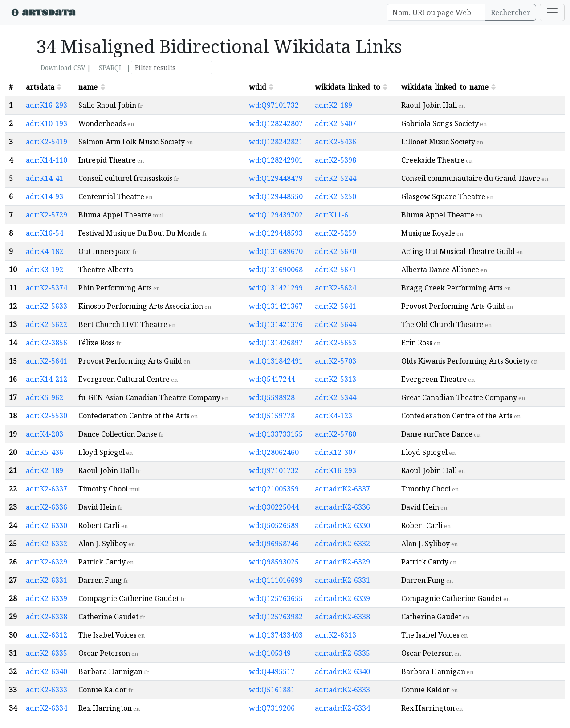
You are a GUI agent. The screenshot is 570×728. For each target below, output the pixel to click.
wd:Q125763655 (276, 598)
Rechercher (511, 12)
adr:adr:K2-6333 (342, 690)
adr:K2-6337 (47, 489)
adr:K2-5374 (47, 288)
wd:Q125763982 (276, 617)
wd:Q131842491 (276, 361)
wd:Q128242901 (276, 160)
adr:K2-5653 (336, 343)
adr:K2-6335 (47, 653)
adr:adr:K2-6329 (342, 562)
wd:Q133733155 (276, 434)
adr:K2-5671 (336, 270)
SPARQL (111, 67)
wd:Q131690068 (276, 270)
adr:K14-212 (47, 379)
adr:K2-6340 (47, 671)
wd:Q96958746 (274, 544)
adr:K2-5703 (336, 361)
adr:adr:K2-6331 (342, 580)
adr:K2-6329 (47, 562)
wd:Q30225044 (274, 507)
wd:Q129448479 (276, 178)
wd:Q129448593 (276, 233)
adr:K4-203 (45, 434)
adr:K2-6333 (47, 690)
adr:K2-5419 (47, 142)
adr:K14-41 (45, 178)
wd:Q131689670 (276, 251)
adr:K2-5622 (47, 324)
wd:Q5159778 (272, 416)
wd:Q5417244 (272, 379)
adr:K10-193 (47, 123)
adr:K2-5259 (336, 233)
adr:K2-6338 (47, 617)
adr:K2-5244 (336, 178)
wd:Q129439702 (276, 215)
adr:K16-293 (47, 105)
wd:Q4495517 (272, 671)
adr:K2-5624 (336, 288)
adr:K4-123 (334, 416)
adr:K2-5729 (47, 215)
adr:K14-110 (47, 160)
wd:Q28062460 (274, 452)
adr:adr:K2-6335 (342, 653)
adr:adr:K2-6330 (342, 525)
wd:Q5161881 (272, 690)
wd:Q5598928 (272, 397)
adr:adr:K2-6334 (342, 708)
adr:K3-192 (45, 270)
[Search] (436, 12)
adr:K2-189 (334, 105)
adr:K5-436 (45, 452)
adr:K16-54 (45, 233)
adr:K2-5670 (336, 251)
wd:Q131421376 (276, 324)
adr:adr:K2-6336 (342, 507)
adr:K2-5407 (336, 123)
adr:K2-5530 (47, 416)
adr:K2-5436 (336, 142)
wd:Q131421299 (276, 288)
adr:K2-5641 (336, 306)
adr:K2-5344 (336, 397)
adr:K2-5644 (336, 324)
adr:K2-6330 (47, 525)
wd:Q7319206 (272, 708)
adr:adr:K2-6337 (342, 489)
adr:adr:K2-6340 (342, 671)
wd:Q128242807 (276, 123)
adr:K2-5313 (336, 379)
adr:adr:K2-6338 (342, 617)
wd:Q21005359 (274, 489)
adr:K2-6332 (47, 544)
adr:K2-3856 (47, 343)
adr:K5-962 (45, 397)
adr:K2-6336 (47, 507)
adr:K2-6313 (336, 635)
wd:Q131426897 (276, 343)
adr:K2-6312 (47, 635)
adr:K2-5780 (336, 434)
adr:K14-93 (45, 196)
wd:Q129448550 (276, 196)
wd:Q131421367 (276, 306)
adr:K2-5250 (336, 196)
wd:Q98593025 (274, 562)
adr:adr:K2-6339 (342, 598)
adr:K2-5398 (336, 160)
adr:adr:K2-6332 (342, 544)
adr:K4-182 (45, 251)
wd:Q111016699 (276, 580)
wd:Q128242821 (276, 142)
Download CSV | (66, 67)
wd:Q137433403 (276, 635)
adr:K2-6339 (47, 598)
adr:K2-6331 (47, 580)
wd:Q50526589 (274, 525)
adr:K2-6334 (47, 708)
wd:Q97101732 (274, 105)
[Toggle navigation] (552, 12)
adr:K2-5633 (47, 306)
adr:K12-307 (336, 452)
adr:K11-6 (332, 215)
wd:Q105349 (270, 653)
